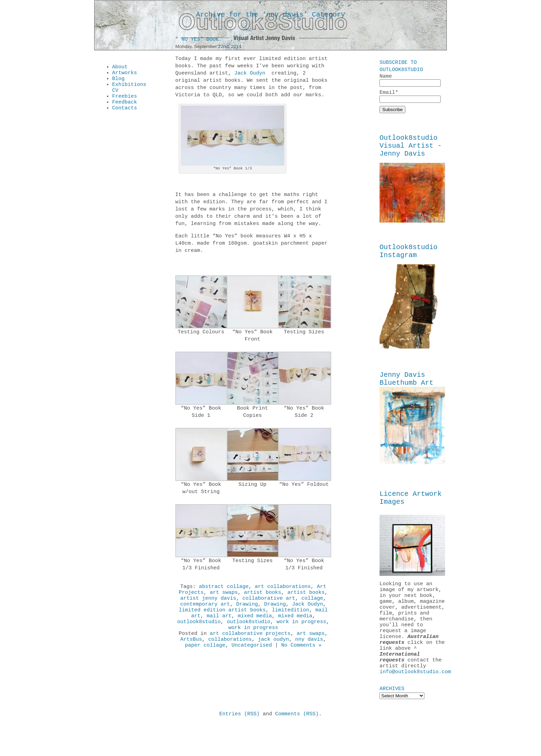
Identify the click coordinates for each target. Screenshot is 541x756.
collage (312, 602)
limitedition (291, 616)
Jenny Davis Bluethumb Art (406, 389)
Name (410, 80)
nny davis (309, 651)
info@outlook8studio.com (415, 702)
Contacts (125, 116)
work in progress (302, 630)
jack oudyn (274, 651)
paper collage (205, 658)
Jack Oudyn (250, 75)
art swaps (224, 596)
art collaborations (283, 589)
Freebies (125, 102)
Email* (410, 97)
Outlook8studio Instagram (409, 259)
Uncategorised (252, 658)
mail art (219, 623)
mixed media (255, 623)
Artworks (125, 75)
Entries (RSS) (239, 745)
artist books (263, 596)
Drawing (247, 609)
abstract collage (224, 589)
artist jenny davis (208, 602)
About (120, 68)
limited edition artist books (222, 616)
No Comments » (301, 658)
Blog (118, 81)
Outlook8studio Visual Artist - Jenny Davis (411, 150)
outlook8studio (199, 630)
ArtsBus (191, 651)
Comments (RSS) (297, 745)
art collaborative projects (250, 644)
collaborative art (269, 602)
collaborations (230, 651)
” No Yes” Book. (199, 41)
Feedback (125, 109)
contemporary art (205, 609)
